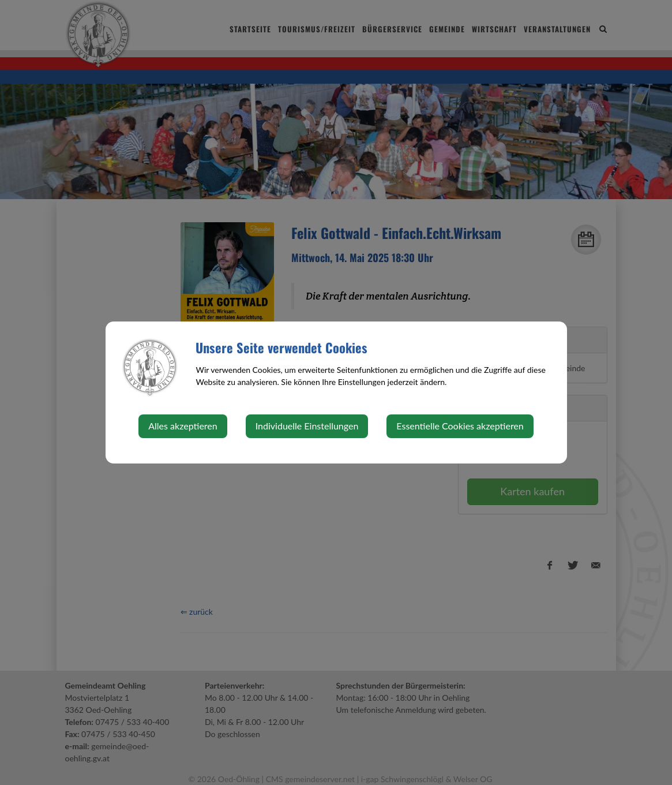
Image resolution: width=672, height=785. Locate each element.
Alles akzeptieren (183, 426)
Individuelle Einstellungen (307, 426)
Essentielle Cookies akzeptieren (460, 426)
